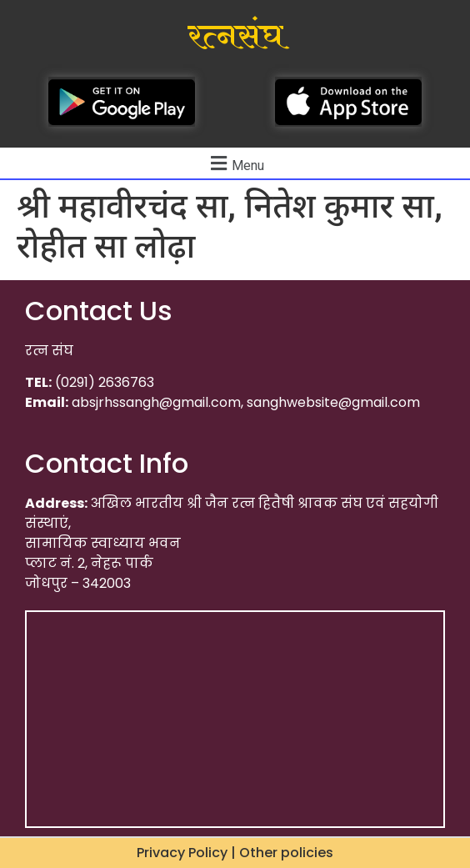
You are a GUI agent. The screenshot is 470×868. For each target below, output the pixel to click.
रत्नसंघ (235, 37)
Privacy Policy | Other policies (235, 853)
